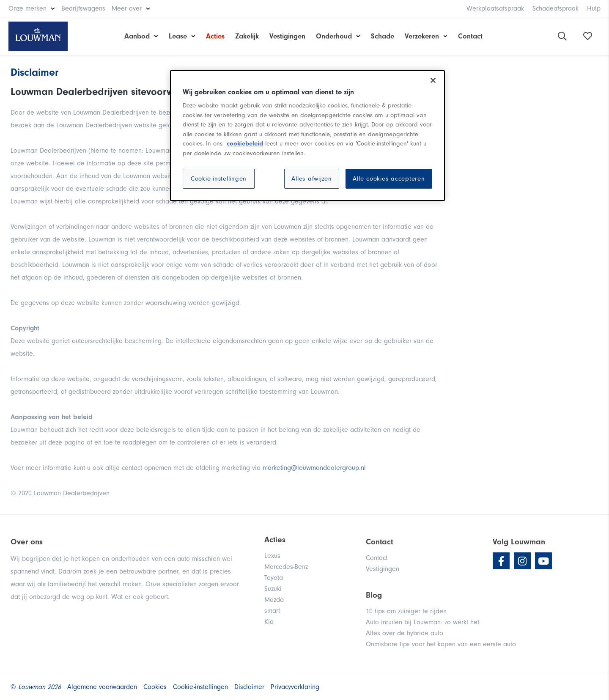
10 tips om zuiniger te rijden (406, 611)
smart (272, 611)
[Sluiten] (433, 80)
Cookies (155, 687)
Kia (269, 622)
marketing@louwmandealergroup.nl (314, 468)
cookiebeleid (245, 144)
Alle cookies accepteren (389, 179)
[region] (307, 136)
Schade (383, 36)
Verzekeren (422, 36)
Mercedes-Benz (286, 567)
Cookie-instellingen (219, 179)
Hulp (594, 8)
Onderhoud (334, 36)
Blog (374, 595)
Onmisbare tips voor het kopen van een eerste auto (441, 644)
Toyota (274, 578)
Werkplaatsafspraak (495, 8)
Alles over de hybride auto (405, 633)
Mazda (274, 600)
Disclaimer (249, 687)
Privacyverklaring (295, 687)
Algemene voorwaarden (102, 687)
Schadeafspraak (556, 8)
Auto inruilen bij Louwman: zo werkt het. (423, 622)
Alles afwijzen (312, 179)
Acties (215, 36)
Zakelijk (247, 36)
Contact (470, 36)
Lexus (272, 556)
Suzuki (273, 589)
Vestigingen (287, 36)
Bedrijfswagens (83, 8)
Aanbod (137, 36)
